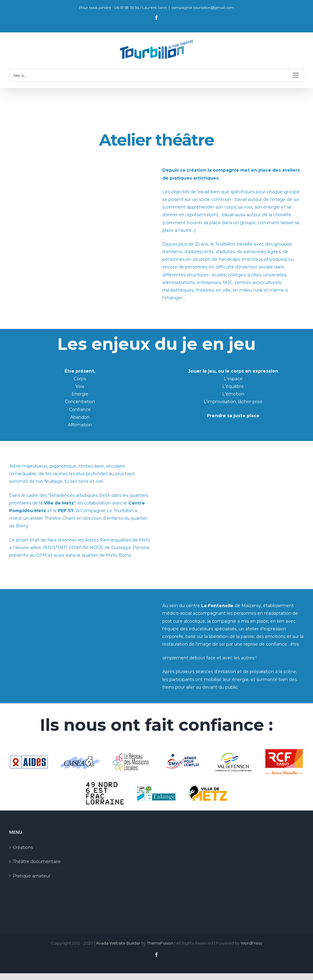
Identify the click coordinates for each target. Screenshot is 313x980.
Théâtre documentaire (37, 862)
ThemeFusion (160, 943)
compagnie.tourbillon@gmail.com (203, 7)
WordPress (251, 943)
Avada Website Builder (118, 943)
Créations (23, 847)
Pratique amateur (32, 876)
